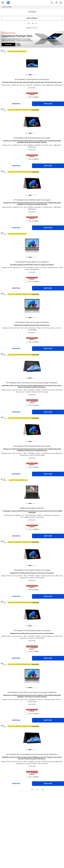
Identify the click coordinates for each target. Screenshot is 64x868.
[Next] (37, 790)
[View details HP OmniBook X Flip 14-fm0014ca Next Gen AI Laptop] (16, 474)
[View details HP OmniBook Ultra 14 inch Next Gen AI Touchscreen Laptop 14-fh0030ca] (16, 412)
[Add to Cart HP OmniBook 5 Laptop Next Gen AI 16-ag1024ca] (48, 288)
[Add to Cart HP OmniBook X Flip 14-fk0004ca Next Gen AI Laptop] (48, 228)
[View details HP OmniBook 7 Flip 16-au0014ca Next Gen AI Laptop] (16, 596)
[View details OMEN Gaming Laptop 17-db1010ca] (16, 536)
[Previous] (27, 790)
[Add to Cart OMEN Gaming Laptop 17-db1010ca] (48, 536)
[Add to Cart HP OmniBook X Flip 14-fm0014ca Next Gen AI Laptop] (48, 474)
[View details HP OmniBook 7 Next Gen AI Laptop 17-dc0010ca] (16, 349)
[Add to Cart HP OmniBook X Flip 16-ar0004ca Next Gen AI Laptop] (48, 166)
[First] (21, 790)
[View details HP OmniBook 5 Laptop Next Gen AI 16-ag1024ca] (16, 288)
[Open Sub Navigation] (3, 3)
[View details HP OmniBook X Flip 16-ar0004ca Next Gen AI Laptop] (16, 166)
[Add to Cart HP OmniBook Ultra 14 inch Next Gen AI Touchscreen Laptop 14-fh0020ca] (48, 784)
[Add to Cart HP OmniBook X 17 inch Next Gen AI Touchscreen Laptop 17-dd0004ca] (48, 720)
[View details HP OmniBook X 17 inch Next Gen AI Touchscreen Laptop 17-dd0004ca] (16, 720)
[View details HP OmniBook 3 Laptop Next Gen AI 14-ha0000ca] (16, 104)
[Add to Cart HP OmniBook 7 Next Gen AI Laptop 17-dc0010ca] (48, 349)
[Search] (52, 3)
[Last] (43, 790)
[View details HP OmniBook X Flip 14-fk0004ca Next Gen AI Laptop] (16, 228)
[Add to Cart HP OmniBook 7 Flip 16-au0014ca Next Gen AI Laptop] (48, 596)
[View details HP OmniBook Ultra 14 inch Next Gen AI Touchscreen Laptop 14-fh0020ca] (16, 784)
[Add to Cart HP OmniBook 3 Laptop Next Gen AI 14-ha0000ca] (48, 104)
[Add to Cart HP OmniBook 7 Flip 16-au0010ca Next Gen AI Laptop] (48, 658)
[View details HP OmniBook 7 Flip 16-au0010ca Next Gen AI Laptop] (16, 658)
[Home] (8, 3)
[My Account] (56, 3)
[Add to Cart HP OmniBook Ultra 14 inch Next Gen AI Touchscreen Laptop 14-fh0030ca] (48, 412)
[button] (35, 51)
